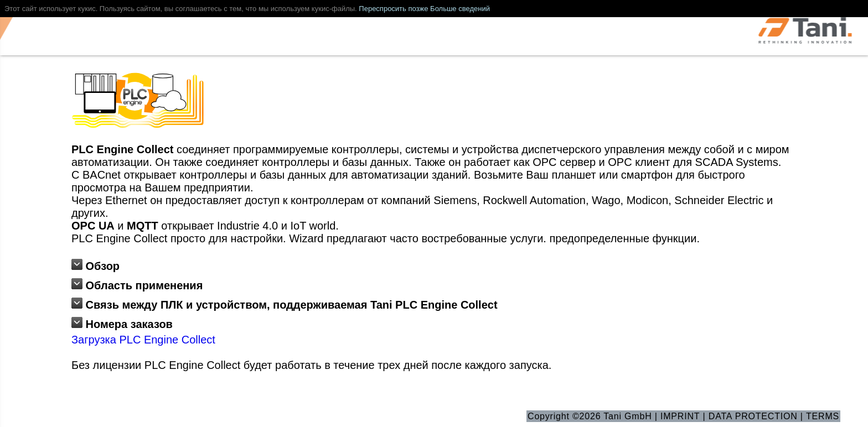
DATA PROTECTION (753, 416)
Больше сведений (460, 9)
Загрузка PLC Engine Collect (143, 340)
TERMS (823, 416)
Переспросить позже (393, 9)
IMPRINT (680, 416)
